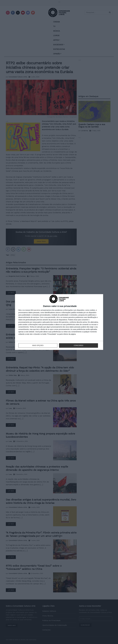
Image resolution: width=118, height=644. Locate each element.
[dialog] (59, 322)
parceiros (37, 310)
